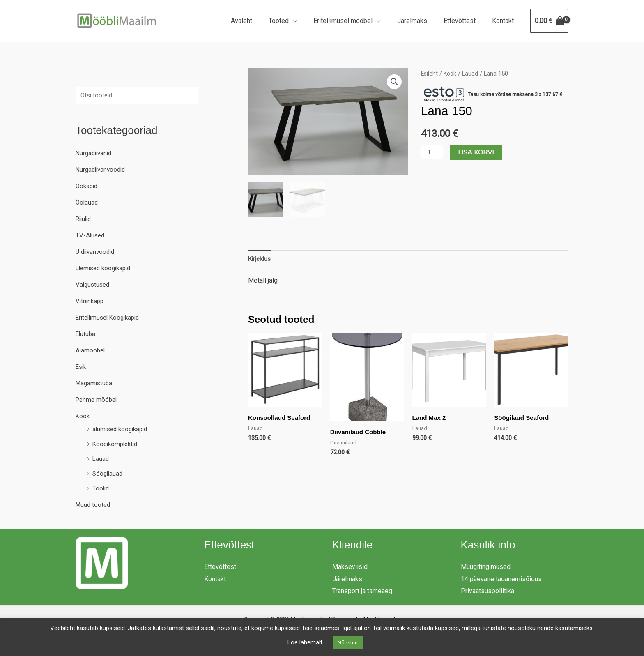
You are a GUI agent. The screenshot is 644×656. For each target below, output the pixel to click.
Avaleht (260, 21)
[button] (394, 82)
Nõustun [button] (348, 643)
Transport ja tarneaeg (362, 592)
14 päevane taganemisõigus (501, 580)
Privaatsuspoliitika (488, 592)
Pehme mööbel (98, 401)
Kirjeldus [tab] (261, 259)
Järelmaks (420, 21)
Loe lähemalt (305, 642)
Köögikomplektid (117, 445)
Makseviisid (350, 567)
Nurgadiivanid (95, 154)
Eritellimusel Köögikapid (110, 319)
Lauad (101, 460)
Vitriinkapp (91, 302)
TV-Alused (91, 236)
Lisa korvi (477, 152)
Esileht (430, 74)
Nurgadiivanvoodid (102, 171)
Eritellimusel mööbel (354, 21)
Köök (83, 417)
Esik (82, 368)
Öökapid (87, 187)
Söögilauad (108, 475)
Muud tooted (94, 506)
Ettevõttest (465, 21)
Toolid (101, 489)
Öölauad (87, 204)
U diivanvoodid (97, 253)
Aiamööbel (91, 351)
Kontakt (505, 21)
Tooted (293, 21)
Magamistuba (95, 384)
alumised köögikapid (122, 430)
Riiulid (84, 220)
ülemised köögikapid (106, 269)
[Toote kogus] (433, 152)
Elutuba (86, 335)
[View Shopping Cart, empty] (549, 21)
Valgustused (94, 286)
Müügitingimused (486, 567)
